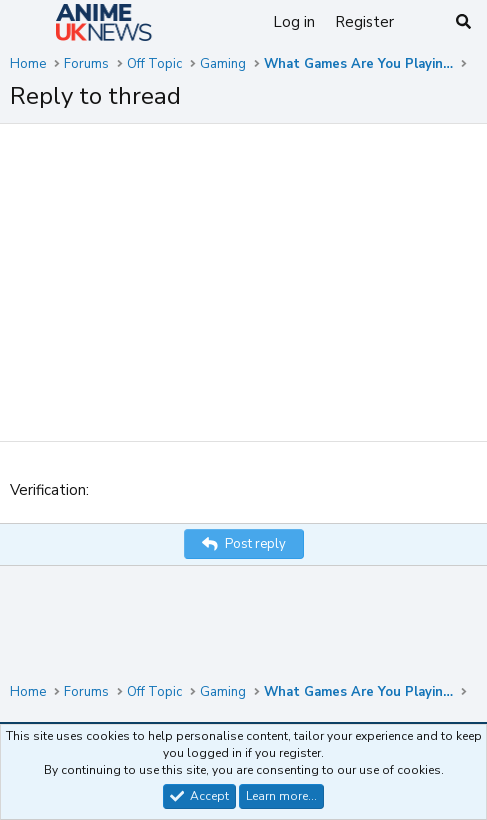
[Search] (463, 22)
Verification (48, 490)
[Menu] (27, 23)
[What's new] (423, 22)
